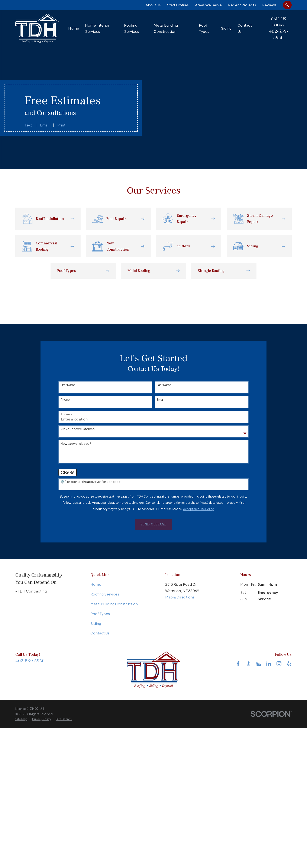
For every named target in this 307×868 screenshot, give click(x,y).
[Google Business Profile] (259, 664)
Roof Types (100, 614)
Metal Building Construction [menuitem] (166, 28)
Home (96, 584)
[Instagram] (279, 664)
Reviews (269, 5)
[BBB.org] (248, 664)
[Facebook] (238, 664)
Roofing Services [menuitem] (132, 28)
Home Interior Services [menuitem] (97, 28)
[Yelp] (289, 664)
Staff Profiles (178, 5)
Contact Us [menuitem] (245, 28)
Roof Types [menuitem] (204, 28)
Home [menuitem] (74, 28)
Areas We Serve (208, 5)
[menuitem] (21, 719)
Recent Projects (242, 5)
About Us (153, 5)
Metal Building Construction (114, 604)
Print (61, 125)
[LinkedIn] (269, 664)
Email (45, 125)
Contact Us (100, 633)
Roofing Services (105, 594)
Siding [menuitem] (226, 28)
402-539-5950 (279, 34)
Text (28, 125)
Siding (96, 623)
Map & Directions (180, 597)
